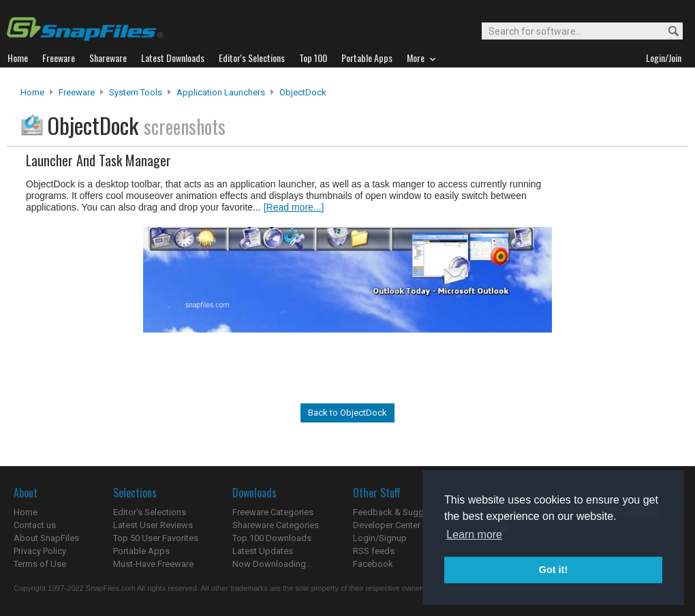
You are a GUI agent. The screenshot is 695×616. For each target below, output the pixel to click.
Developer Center (387, 525)
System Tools (136, 92)
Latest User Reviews (153, 525)
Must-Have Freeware (153, 564)
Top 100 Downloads (272, 538)
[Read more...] (294, 207)
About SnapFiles (46, 538)
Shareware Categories (276, 525)
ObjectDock (303, 92)
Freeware (77, 92)
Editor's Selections (150, 512)
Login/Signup (380, 538)
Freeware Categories (273, 512)
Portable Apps (141, 551)
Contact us (35, 525)
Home (32, 92)
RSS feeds (374, 551)
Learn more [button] (474, 535)
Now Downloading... (272, 564)
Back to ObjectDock (347, 413)
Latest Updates (263, 551)
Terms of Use (40, 564)
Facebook (373, 564)
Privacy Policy (40, 551)
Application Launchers (221, 92)
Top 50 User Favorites (156, 538)
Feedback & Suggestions (403, 512)
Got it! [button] (553, 570)
